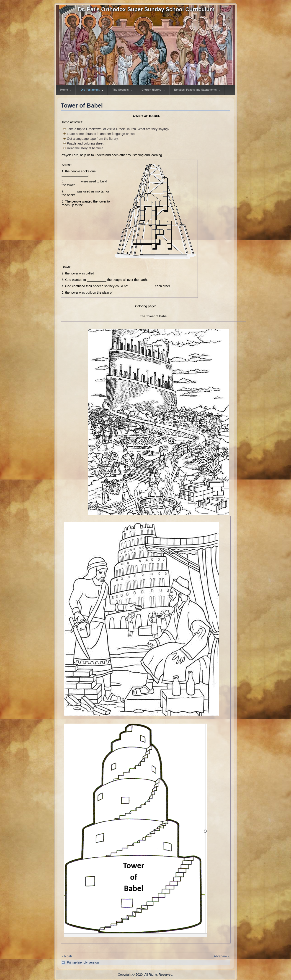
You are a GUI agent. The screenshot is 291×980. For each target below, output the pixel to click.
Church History (153, 90)
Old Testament (92, 90)
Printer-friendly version (83, 962)
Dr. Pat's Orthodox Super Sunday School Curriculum (146, 9)
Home (66, 90)
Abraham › (221, 956)
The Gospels (122, 90)
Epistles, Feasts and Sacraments (197, 90)
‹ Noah (67, 956)
